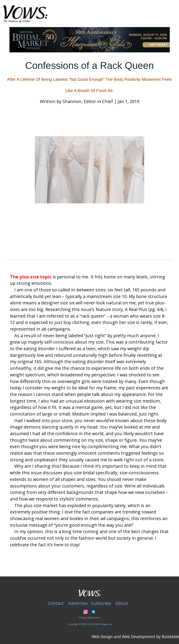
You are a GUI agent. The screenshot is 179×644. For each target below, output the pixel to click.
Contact (56, 603)
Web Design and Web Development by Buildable (135, 637)
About (122, 603)
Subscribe (101, 603)
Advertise (78, 603)
